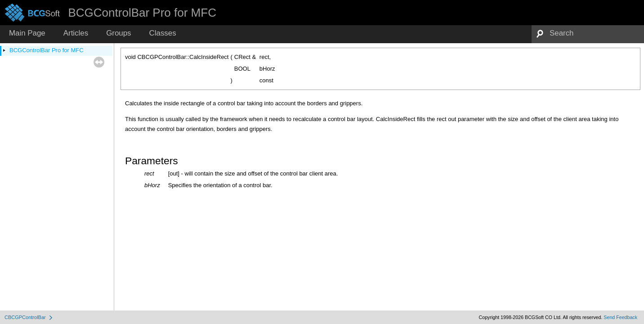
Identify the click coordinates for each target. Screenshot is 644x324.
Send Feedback (620, 317)
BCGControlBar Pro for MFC (47, 50)
